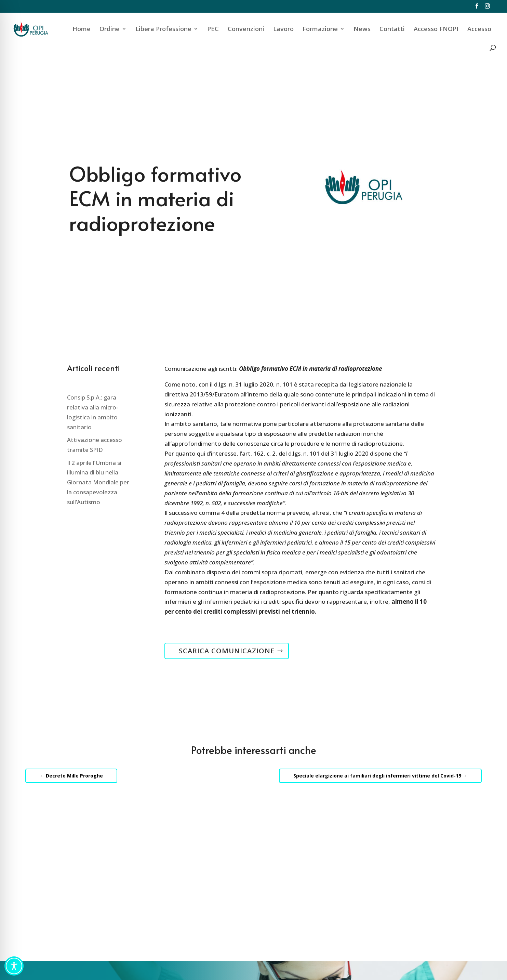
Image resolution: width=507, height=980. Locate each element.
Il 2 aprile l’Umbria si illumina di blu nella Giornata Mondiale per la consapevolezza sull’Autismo (98, 482)
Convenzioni (246, 30)
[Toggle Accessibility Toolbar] (14, 966)
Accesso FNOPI (436, 30)
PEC (213, 30)
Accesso (479, 30)
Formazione (320, 30)
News (362, 30)
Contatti (392, 30)
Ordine (110, 30)
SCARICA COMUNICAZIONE (227, 651)
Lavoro (283, 30)
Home (82, 30)
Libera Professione (163, 30)
